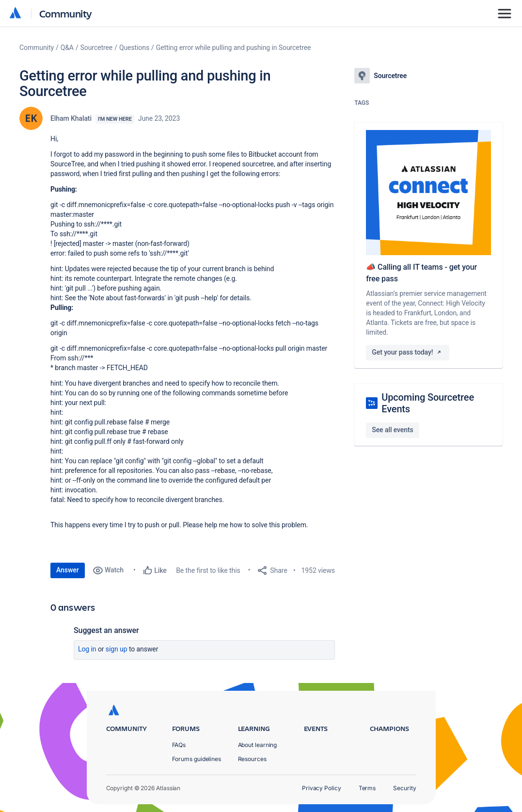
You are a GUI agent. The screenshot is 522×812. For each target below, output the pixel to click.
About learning (258, 745)
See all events (392, 430)
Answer (68, 570)
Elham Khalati (71, 118)
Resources (252, 759)
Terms (367, 788)
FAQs (179, 745)
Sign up (117, 649)
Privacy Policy (322, 788)
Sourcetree (97, 48)
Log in (87, 649)
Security (404, 788)
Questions (134, 48)
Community (66, 13)
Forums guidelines (197, 759)
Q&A (67, 48)
